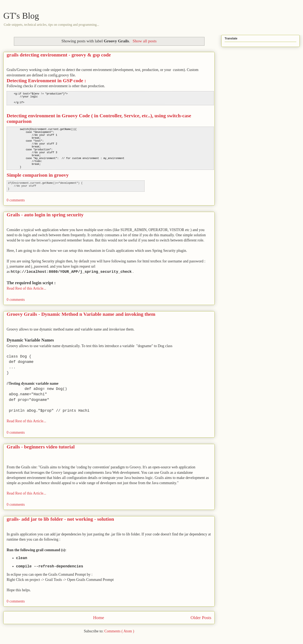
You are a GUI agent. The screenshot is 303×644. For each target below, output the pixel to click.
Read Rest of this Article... (26, 288)
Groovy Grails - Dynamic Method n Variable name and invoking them (81, 314)
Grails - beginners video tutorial (41, 447)
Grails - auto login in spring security (45, 215)
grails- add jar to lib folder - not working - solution (60, 519)
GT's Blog (21, 16)
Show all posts (144, 41)
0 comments (16, 200)
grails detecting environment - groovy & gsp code (59, 55)
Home (99, 618)
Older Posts (201, 618)
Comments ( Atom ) (119, 631)
